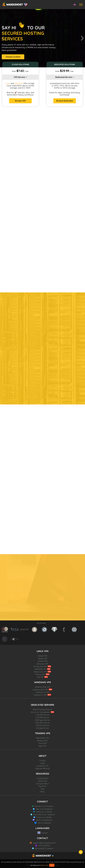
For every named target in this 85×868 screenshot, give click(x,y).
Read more (45, 865)
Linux (8, 83)
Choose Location (13, 57)
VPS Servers (19, 77)
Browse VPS (20, 101)
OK (52, 865)
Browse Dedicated (65, 101)
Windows (19, 83)
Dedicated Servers (64, 77)
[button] (82, 38)
